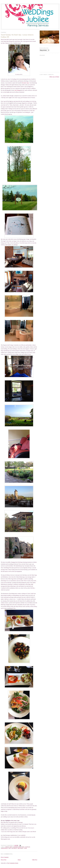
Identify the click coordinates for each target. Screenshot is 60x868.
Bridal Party (9, 847)
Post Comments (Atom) (13, 863)
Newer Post (4, 860)
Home (19, 860)
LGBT (10, 848)
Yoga (25, 848)
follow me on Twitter (54, 77)
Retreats (14, 848)
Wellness (20, 848)
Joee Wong (17, 90)
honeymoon (4, 848)
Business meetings (19, 847)
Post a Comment (5, 857)
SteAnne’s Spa (25, 83)
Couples (28, 847)
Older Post (35, 860)
